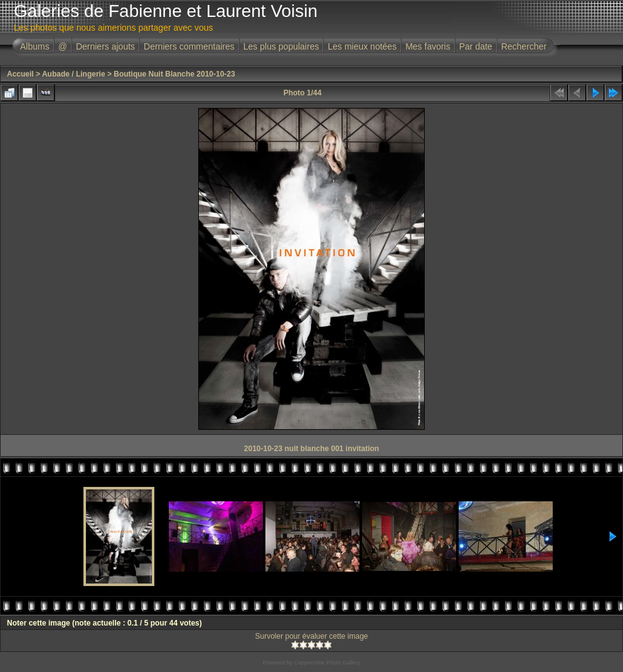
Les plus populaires (281, 46)
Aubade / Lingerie (74, 74)
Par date (476, 46)
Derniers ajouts (105, 46)
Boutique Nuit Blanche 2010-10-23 (174, 74)
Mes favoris (428, 46)
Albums (35, 46)
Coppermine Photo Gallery (327, 663)
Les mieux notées (362, 46)
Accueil (20, 74)
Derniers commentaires (189, 46)
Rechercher (524, 46)
